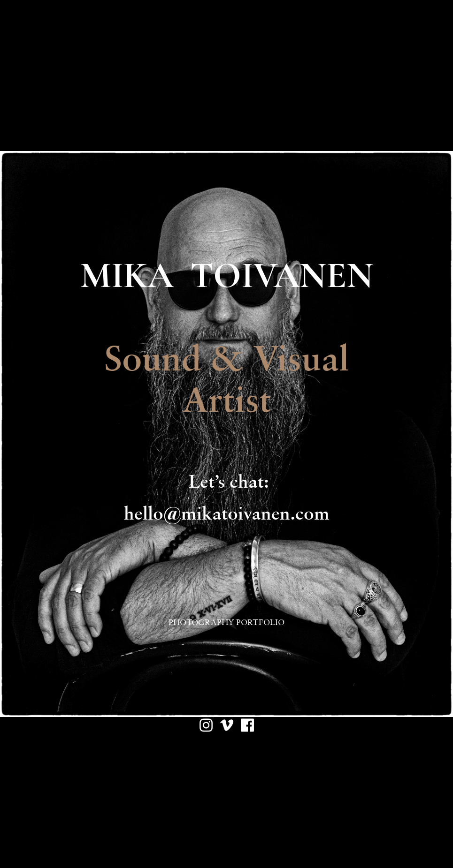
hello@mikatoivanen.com (227, 513)
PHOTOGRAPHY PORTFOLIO (226, 622)
